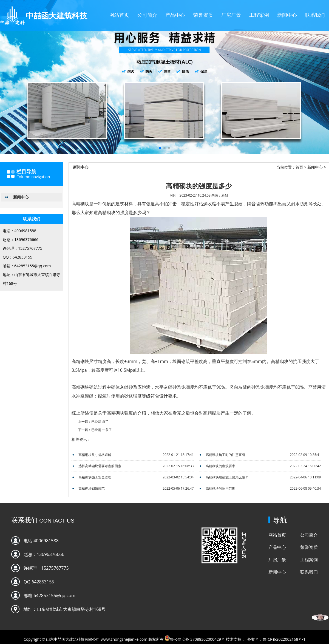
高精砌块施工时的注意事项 (225, 455)
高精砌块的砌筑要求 (220, 466)
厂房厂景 (231, 15)
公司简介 (147, 15)
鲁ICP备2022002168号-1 (284, 639)
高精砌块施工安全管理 (95, 477)
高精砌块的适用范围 (220, 488)
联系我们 (315, 15)
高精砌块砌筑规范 (92, 488)
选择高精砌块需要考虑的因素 (100, 466)
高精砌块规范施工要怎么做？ (227, 477)
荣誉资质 (203, 15)
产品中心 (175, 15)
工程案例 (259, 15)
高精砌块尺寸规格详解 (95, 455)
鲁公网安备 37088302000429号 (197, 639)
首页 (299, 167)
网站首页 (119, 15)
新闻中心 (287, 15)
